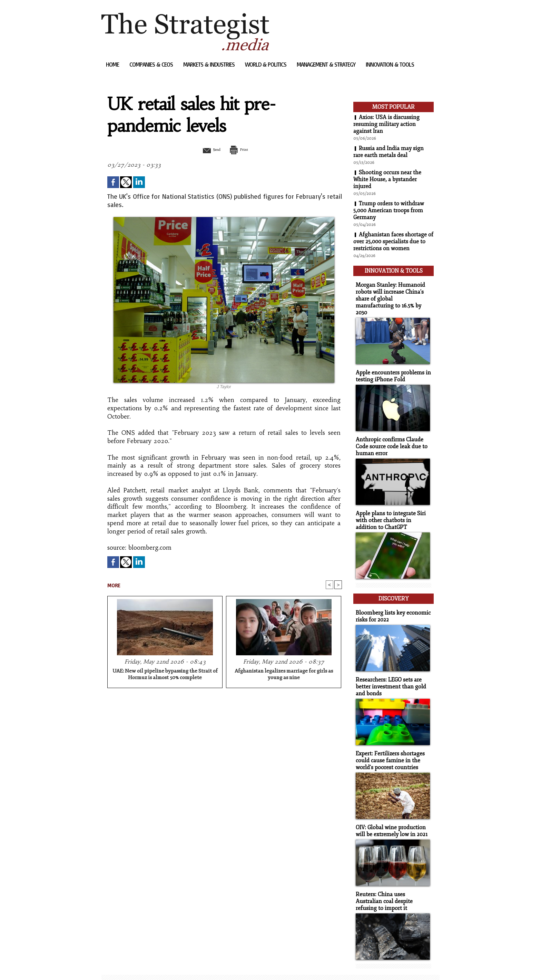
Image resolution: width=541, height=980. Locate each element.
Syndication (143, 964)
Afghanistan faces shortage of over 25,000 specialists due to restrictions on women (393, 242)
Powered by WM (175, 964)
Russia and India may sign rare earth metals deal (389, 152)
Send (208, 149)
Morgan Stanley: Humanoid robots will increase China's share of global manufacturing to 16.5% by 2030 (391, 293)
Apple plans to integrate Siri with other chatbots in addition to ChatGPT (392, 508)
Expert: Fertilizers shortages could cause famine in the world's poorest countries (388, 744)
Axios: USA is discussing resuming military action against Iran (386, 124)
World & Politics (266, 64)
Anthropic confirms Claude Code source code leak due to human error (389, 435)
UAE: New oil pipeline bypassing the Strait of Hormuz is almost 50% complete (165, 675)
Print (242, 149)
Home (113, 64)
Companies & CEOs (152, 64)
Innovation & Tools (390, 64)
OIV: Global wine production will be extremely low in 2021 (390, 813)
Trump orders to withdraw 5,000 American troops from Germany (389, 210)
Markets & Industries (210, 64)
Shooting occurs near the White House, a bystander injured (387, 179)
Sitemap (113, 964)
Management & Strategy (327, 64)
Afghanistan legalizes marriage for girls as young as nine (284, 675)
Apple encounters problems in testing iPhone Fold (391, 366)
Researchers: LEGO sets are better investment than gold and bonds (389, 671)
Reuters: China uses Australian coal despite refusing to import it (392, 883)
